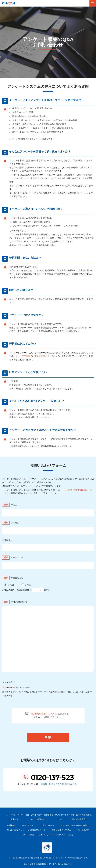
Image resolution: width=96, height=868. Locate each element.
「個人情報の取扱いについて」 (43, 714)
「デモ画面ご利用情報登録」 (33, 356)
